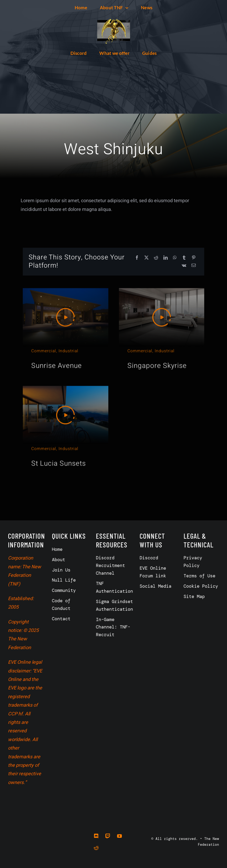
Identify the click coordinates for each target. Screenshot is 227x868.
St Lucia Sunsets (59, 462)
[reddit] (96, 848)
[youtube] (119, 836)
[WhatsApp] (175, 258)
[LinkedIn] (166, 258)
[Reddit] (156, 258)
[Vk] (184, 266)
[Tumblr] (184, 258)
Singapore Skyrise (157, 364)
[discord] (96, 836)
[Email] (194, 266)
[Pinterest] (194, 258)
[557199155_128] (114, 16)
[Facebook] (137, 258)
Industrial (68, 349)
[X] (146, 258)
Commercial (44, 349)
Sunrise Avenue (57, 364)
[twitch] (108, 836)
